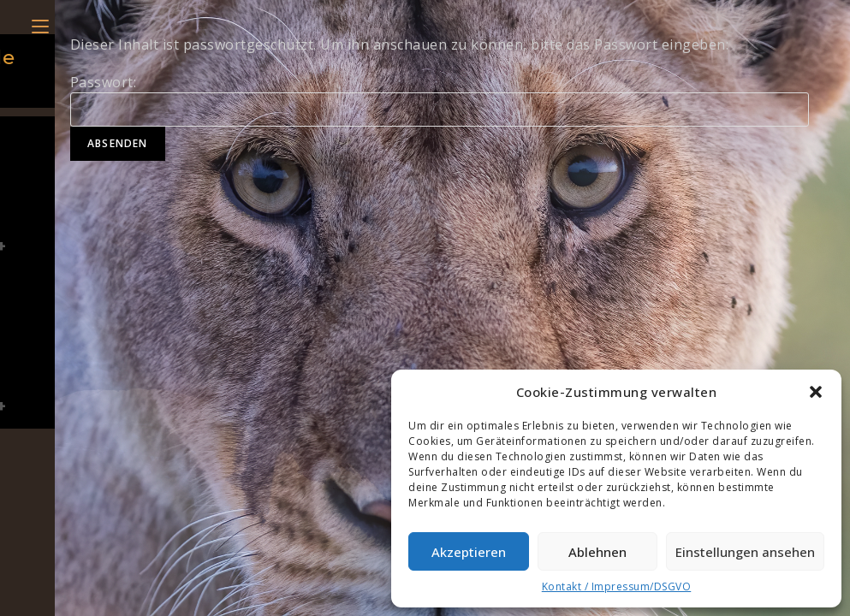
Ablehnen (597, 552)
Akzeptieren (469, 552)
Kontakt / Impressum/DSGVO (617, 586)
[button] (816, 392)
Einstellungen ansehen (745, 552)
